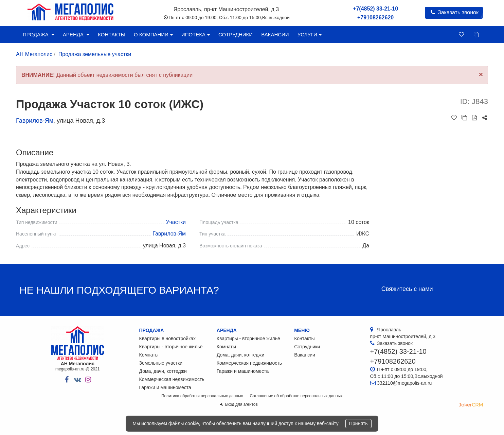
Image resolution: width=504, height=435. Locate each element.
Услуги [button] (310, 34)
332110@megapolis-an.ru (404, 383)
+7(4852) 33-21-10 (375, 9)
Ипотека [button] (196, 34)
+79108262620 (375, 18)
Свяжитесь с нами (407, 289)
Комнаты (149, 355)
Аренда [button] (76, 34)
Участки (176, 222)
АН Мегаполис (34, 54)
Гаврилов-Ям (35, 121)
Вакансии (275, 34)
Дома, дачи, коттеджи (163, 371)
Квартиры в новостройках (168, 338)
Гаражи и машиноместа (165, 387)
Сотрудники (236, 34)
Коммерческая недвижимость (172, 379)
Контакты (112, 34)
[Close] (481, 74)
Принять (358, 423)
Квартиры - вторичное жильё (171, 347)
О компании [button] (153, 34)
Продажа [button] (39, 34)
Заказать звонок (454, 12)
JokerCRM (471, 405)
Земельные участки (161, 363)
